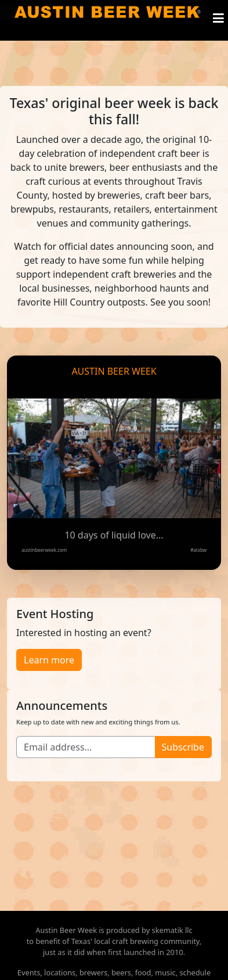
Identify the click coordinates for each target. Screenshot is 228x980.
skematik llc (172, 930)
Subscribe (183, 747)
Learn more (49, 660)
